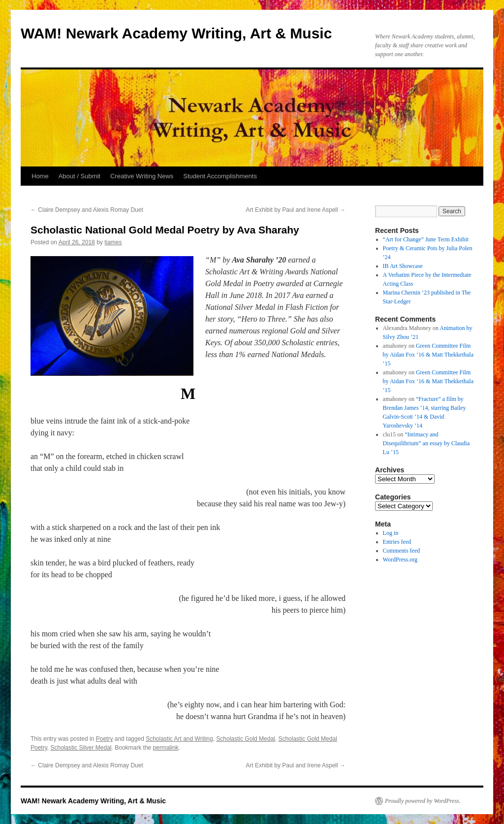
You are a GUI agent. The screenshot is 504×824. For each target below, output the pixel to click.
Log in (391, 533)
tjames (113, 242)
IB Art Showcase (403, 266)
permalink (166, 748)
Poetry (105, 739)
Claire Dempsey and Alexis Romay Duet (87, 210)
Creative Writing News (142, 176)
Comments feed (402, 551)
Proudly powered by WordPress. (423, 801)
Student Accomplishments (220, 176)
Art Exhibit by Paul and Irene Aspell (296, 210)
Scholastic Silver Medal (81, 748)
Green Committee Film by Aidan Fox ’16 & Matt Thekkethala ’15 (428, 355)
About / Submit (79, 176)
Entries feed (397, 542)
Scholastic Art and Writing (179, 739)
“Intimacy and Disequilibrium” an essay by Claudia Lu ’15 (426, 443)
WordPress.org (400, 560)
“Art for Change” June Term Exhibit (426, 239)
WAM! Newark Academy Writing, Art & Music (176, 33)
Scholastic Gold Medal (245, 739)
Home (40, 176)
